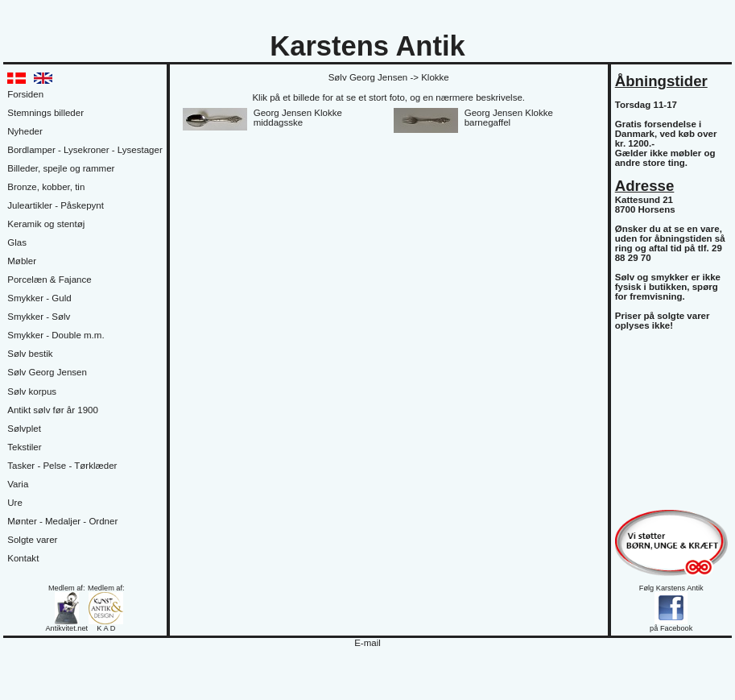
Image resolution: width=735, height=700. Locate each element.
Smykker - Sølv (39, 317)
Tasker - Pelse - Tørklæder (62, 466)
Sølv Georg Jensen (47, 372)
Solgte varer (32, 540)
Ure (15, 503)
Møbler (22, 261)
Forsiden (25, 94)
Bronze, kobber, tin (46, 187)
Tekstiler (24, 447)
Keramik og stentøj (46, 224)
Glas (17, 242)
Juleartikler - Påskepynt (56, 205)
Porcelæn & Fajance (49, 280)
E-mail (367, 643)
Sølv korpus (32, 391)
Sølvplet (24, 429)
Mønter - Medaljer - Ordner (62, 521)
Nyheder (25, 131)
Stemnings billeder (45, 113)
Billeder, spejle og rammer (61, 168)
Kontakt (23, 558)
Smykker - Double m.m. (56, 335)
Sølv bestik (30, 354)
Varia (18, 484)
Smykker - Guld (39, 298)
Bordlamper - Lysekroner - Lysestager (85, 150)
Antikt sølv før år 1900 (53, 410)
